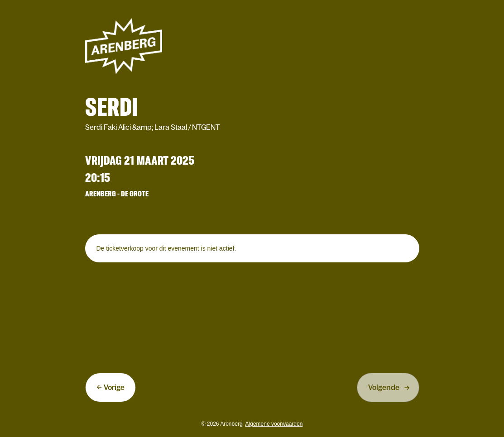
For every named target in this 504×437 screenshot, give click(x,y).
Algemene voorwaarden (274, 424)
